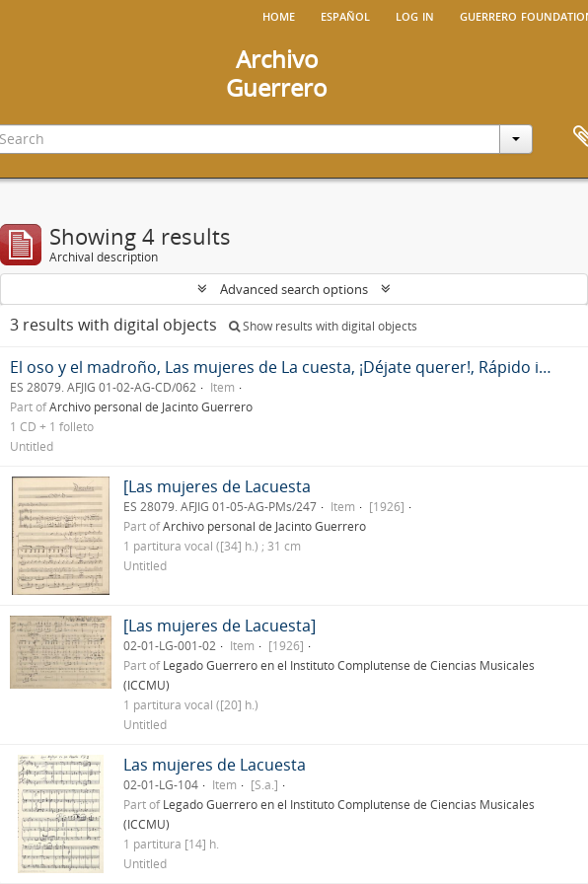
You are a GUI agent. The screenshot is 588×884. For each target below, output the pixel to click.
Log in (415, 15)
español (345, 15)
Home (279, 15)
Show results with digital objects (323, 326)
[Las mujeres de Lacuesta (217, 486)
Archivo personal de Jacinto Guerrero (151, 406)
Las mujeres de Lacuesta (215, 765)
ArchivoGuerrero (277, 73)
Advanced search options (294, 289)
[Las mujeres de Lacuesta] (220, 626)
